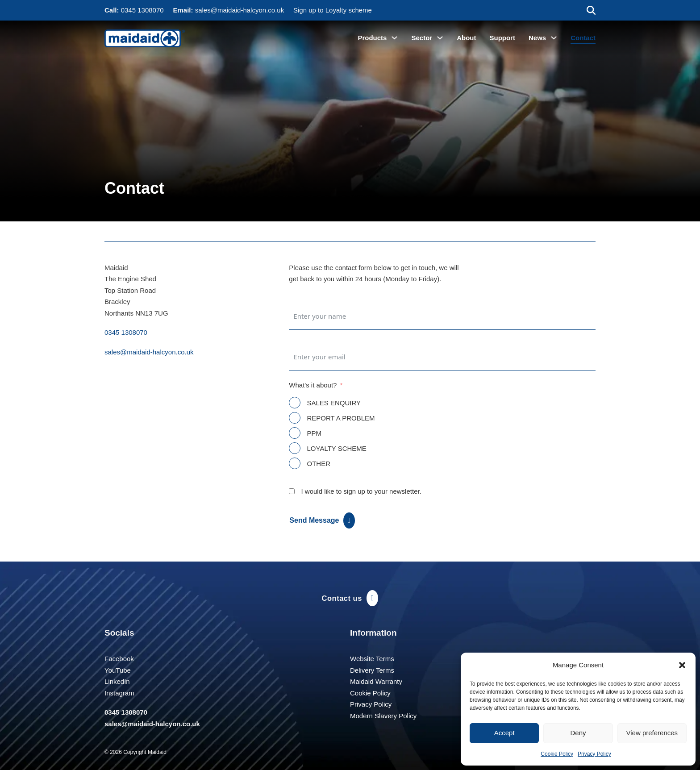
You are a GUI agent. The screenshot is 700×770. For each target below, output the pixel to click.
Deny (578, 733)
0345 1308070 (142, 10)
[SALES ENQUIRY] (295, 403)
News (537, 38)
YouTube (118, 670)
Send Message (322, 520)
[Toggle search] (591, 10)
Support (502, 38)
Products (372, 38)
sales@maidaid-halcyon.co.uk (240, 10)
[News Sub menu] (554, 38)
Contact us (350, 598)
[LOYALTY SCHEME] (295, 448)
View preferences (652, 733)
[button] (682, 665)
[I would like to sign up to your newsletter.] (292, 491)
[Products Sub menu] (394, 38)
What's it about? (313, 385)
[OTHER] (295, 463)
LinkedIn (117, 681)
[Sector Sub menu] (440, 38)
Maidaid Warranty (376, 681)
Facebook (119, 659)
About (466, 38)
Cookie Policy (557, 754)
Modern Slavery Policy (383, 716)
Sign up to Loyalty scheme (333, 10)
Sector (422, 38)
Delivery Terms (372, 670)
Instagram (119, 693)
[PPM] (295, 433)
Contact (583, 38)
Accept (504, 733)
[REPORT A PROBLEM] (295, 418)
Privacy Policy (594, 754)
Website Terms (372, 659)
